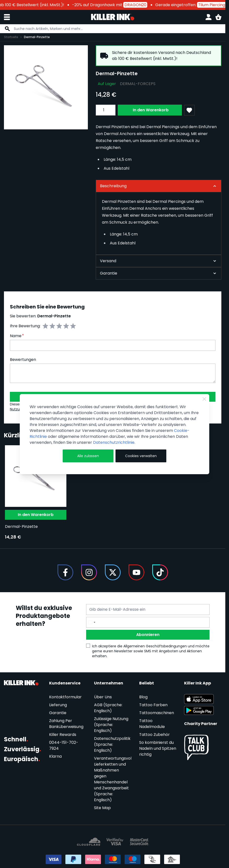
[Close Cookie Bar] (204, 399)
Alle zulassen (88, 456)
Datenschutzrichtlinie (114, 442)
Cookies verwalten (141, 456)
